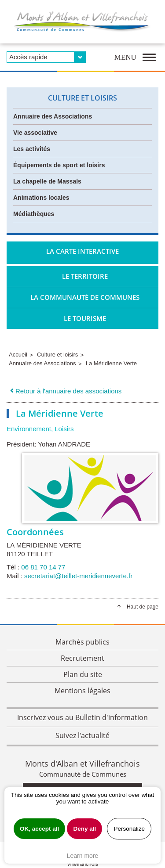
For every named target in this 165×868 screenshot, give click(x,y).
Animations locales (41, 198)
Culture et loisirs (82, 98)
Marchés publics (82, 642)
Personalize (129, 829)
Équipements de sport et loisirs (59, 165)
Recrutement (82, 658)
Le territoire (85, 276)
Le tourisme (85, 318)
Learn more (83, 856)
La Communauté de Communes (85, 297)
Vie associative (35, 133)
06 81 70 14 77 (43, 567)
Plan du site (83, 674)
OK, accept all (39, 829)
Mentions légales (82, 691)
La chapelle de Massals (47, 181)
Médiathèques (34, 214)
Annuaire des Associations (53, 116)
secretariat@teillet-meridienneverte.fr (78, 576)
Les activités (32, 149)
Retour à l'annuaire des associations (65, 391)
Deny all (84, 829)
